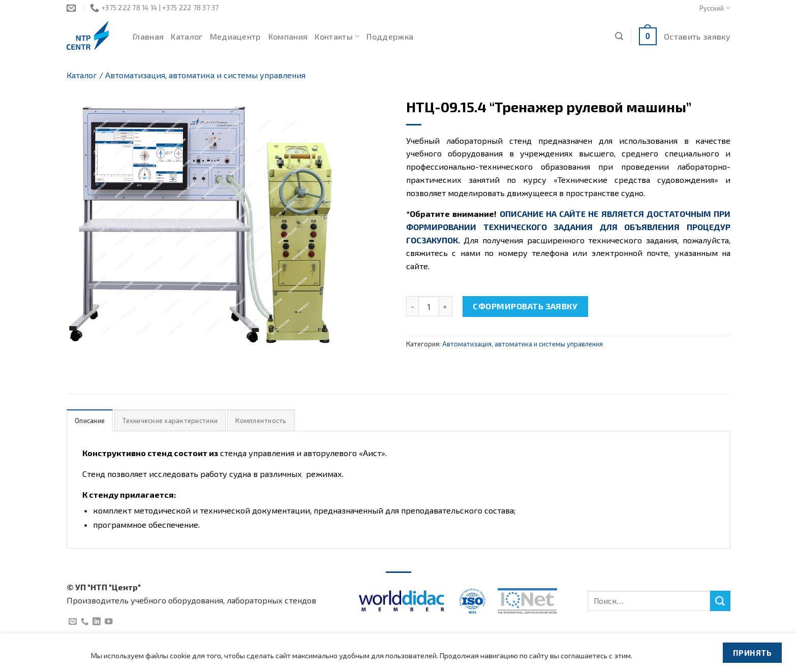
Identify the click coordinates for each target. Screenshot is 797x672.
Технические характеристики (170, 421)
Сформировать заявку (525, 306)
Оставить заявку (697, 36)
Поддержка (390, 36)
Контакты (337, 37)
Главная (148, 36)
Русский (715, 8)
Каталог (187, 36)
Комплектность (261, 421)
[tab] (90, 420)
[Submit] (720, 601)
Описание (90, 421)
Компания (288, 36)
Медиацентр (236, 36)
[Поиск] (619, 36)
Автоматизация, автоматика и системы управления (205, 75)
